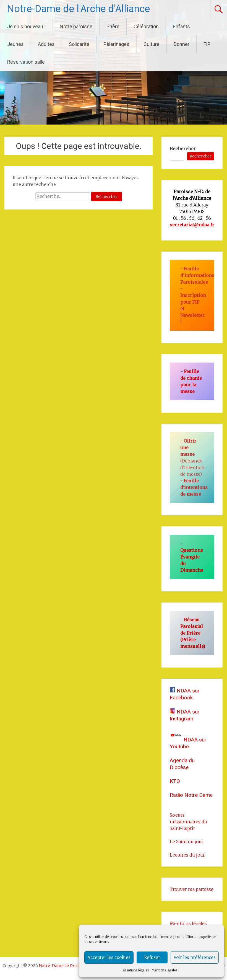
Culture (152, 44)
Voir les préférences (195, 957)
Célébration (146, 26)
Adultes (46, 44)
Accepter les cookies (109, 957)
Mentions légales (136, 970)
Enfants (181, 26)
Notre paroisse (76, 26)
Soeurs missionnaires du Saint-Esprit (188, 822)
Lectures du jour (187, 855)
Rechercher (183, 149)
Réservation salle (26, 62)
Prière (113, 26)
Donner (182, 44)
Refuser (152, 957)
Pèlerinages (116, 44)
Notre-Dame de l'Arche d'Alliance (78, 9)
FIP (207, 44)
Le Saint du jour (187, 842)
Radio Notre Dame (191, 795)
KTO (175, 781)
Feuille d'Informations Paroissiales (197, 275)
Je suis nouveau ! (26, 26)
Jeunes (15, 44)
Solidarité (79, 44)
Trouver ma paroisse (192, 889)
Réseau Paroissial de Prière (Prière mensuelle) (193, 633)
